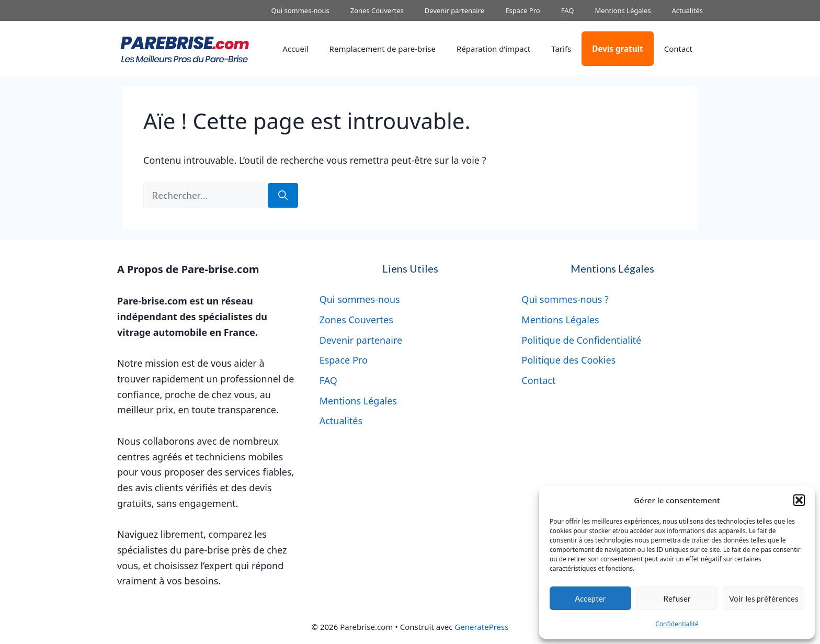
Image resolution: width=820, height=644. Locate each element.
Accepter (590, 598)
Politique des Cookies (568, 360)
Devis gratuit (617, 49)
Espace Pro (523, 10)
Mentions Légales (623, 10)
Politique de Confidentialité (581, 340)
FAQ (568, 10)
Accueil (295, 49)
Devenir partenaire (454, 10)
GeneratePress (481, 627)
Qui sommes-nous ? (565, 299)
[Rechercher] (283, 195)
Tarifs (561, 49)
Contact (678, 49)
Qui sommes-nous (300, 10)
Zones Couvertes (377, 10)
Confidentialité (677, 624)
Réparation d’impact (493, 49)
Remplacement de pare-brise (383, 49)
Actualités (687, 10)
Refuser (677, 598)
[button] (799, 500)
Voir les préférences (764, 598)
